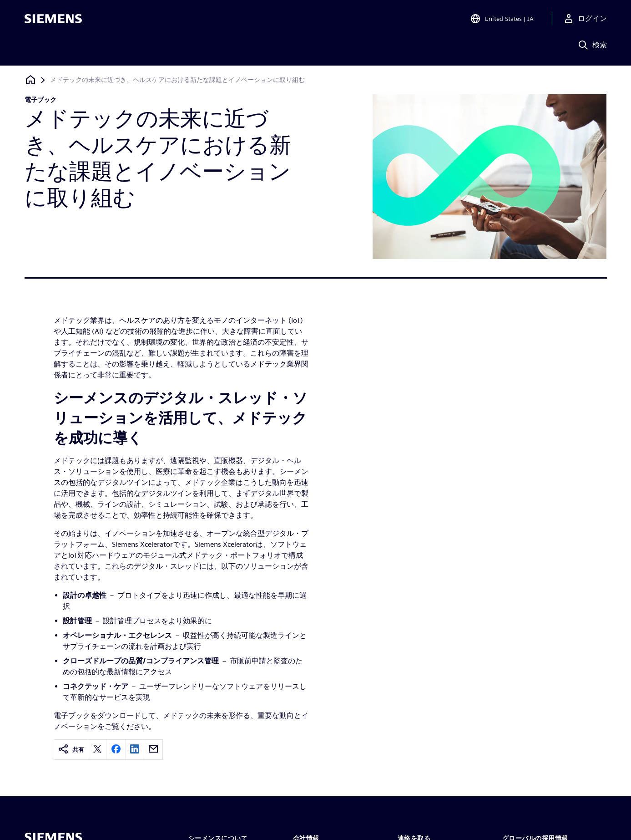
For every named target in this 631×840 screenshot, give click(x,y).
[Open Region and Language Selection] (502, 20)
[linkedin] (135, 750)
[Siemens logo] (53, 20)
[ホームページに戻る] (30, 80)
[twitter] (97, 750)
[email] (153, 750)
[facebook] (116, 750)
